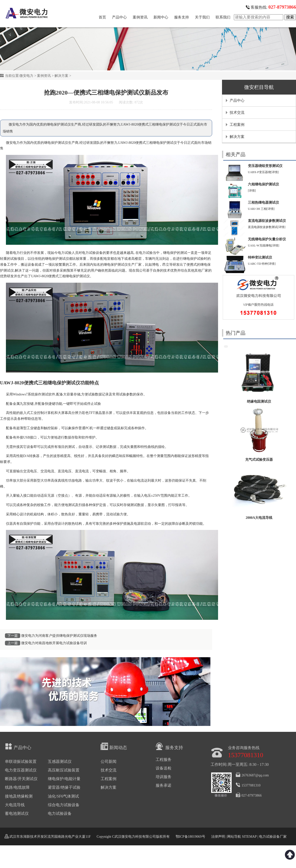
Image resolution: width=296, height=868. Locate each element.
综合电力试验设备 (64, 805)
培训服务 (164, 777)
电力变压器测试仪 (21, 770)
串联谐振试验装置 (21, 762)
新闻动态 (114, 746)
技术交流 (237, 113)
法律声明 (218, 837)
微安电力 (26, 76)
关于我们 (202, 17)
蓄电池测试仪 (17, 813)
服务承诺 (164, 785)
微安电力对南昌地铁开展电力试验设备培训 (54, 643)
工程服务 (164, 760)
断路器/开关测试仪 (21, 779)
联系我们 (223, 17)
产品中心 (119, 17)
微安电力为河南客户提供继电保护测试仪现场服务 (59, 636)
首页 (102, 17)
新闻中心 (161, 17)
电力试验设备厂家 (273, 837)
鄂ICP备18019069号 (190, 837)
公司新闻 (109, 762)
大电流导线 (15, 805)
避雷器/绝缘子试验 (64, 787)
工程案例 (237, 125)
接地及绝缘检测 (19, 796)
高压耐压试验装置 (64, 770)
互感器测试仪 (60, 762)
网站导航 (234, 837)
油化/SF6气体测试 (63, 796)
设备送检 (164, 768)
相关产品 (236, 154)
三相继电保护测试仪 (74, 276)
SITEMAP (249, 837)
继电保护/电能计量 (64, 779)
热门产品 (236, 333)
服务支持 (182, 17)
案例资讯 (140, 17)
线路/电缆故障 (17, 787)
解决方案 (61, 76)
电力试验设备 (92, 253)
